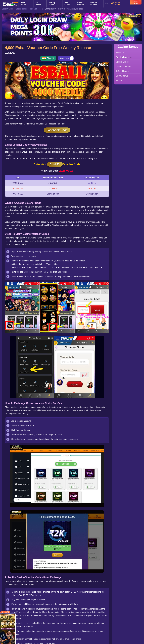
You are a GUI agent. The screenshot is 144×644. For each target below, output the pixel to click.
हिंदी (106, 4)
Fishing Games (55, 4)
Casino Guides (94, 4)
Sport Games (81, 4)
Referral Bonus (122, 71)
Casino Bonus (117, 4)
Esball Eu (55, 164)
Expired (119, 81)
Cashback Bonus (123, 67)
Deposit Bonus (122, 62)
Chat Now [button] (65, 58)
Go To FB (92, 183)
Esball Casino (7, 9)
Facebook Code (57, 130)
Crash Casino (26, 4)
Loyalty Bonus (122, 76)
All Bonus (120, 53)
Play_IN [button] (50, 58)
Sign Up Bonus (35, 9)
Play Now (136, 3)
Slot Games (40, 4)
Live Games (69, 4)
